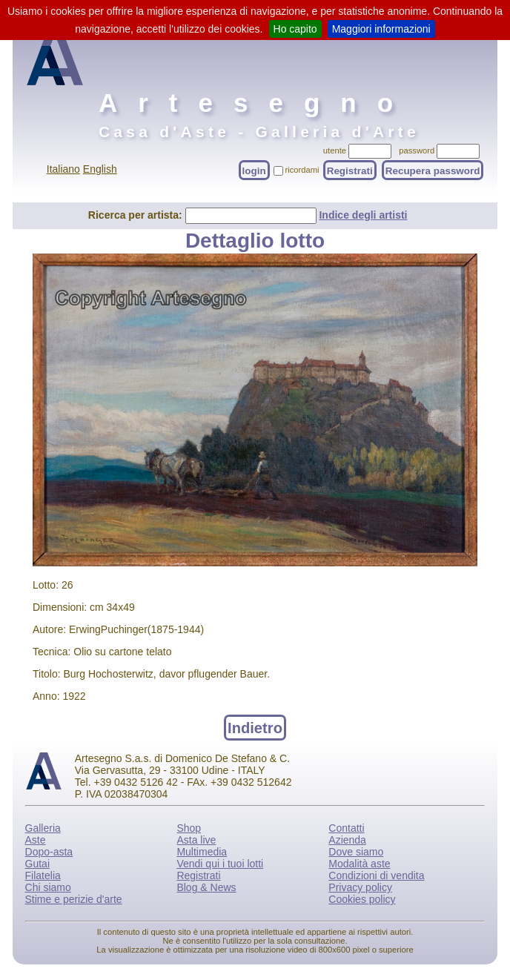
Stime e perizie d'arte (74, 899)
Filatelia (43, 875)
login (254, 170)
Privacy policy (360, 887)
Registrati (350, 170)
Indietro (255, 727)
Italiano (63, 169)
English (100, 169)
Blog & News (206, 887)
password (417, 150)
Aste (36, 840)
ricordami (302, 170)
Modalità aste (359, 864)
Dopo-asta (49, 852)
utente (335, 150)
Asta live (196, 840)
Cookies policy (362, 899)
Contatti (346, 828)
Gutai (37, 864)
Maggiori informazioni (381, 29)
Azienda (347, 840)
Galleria (43, 828)
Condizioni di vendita (376, 875)
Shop (189, 828)
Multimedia (202, 852)
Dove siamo (356, 852)
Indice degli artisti (363, 215)
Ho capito (295, 29)
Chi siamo (48, 887)
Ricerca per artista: (137, 215)
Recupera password (433, 170)
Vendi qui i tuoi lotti (220, 864)
